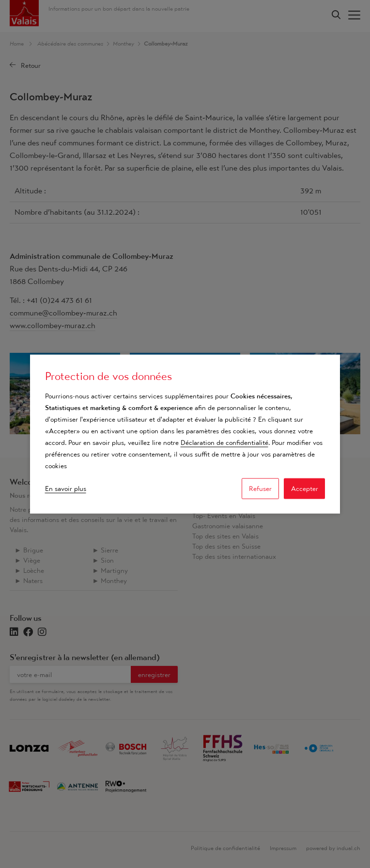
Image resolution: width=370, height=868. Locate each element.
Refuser (260, 489)
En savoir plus (66, 489)
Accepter (305, 489)
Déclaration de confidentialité (224, 442)
